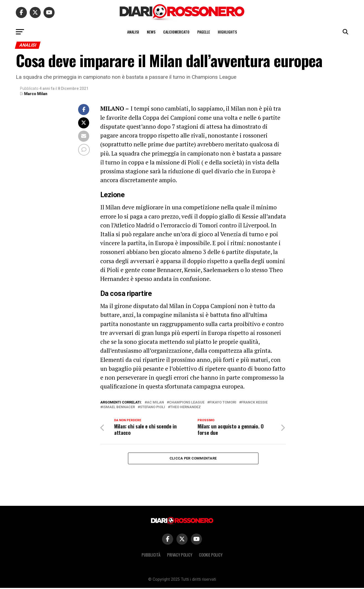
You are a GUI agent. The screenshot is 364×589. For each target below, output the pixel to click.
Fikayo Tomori (223, 403)
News (151, 32)
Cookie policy (211, 556)
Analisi (133, 32)
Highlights (227, 32)
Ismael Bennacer (119, 407)
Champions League (187, 403)
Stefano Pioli (152, 407)
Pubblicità (151, 556)
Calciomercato (176, 32)
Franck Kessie (254, 403)
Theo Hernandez (185, 407)
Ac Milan (155, 403)
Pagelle (204, 32)
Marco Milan (36, 94)
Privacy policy (180, 556)
